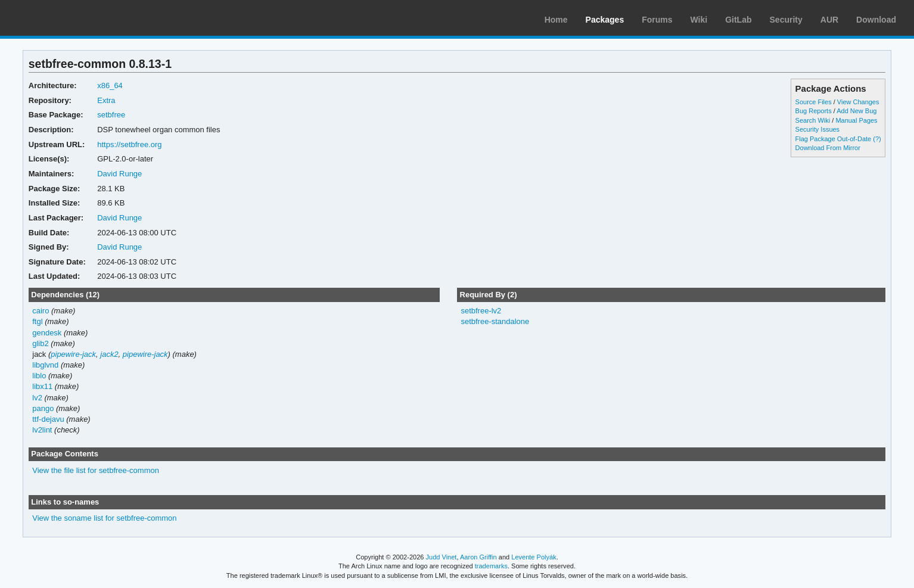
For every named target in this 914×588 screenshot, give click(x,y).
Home (556, 20)
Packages (605, 20)
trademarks (491, 566)
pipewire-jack (73, 354)
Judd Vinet (442, 557)
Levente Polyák (534, 557)
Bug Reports (814, 111)
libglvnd (45, 365)
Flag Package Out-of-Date (834, 139)
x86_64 (110, 85)
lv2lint (42, 430)
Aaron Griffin (478, 557)
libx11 (42, 386)
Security (786, 20)
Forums (657, 20)
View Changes (858, 102)
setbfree (111, 115)
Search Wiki (813, 120)
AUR (829, 20)
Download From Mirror (828, 148)
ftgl (37, 321)
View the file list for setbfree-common (96, 470)
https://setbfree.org (129, 144)
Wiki (699, 20)
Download (876, 20)
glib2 (40, 343)
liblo (39, 376)
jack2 (109, 354)
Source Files (814, 102)
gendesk (47, 333)
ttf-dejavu (48, 419)
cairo (41, 311)
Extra (106, 100)
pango (43, 408)
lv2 (37, 398)
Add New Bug (857, 111)
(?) (877, 139)
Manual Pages (856, 120)
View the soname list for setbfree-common (104, 518)
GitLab (738, 20)
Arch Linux (66, 18)
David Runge (119, 174)
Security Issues (817, 129)
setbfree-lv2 (481, 311)
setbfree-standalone (495, 321)
